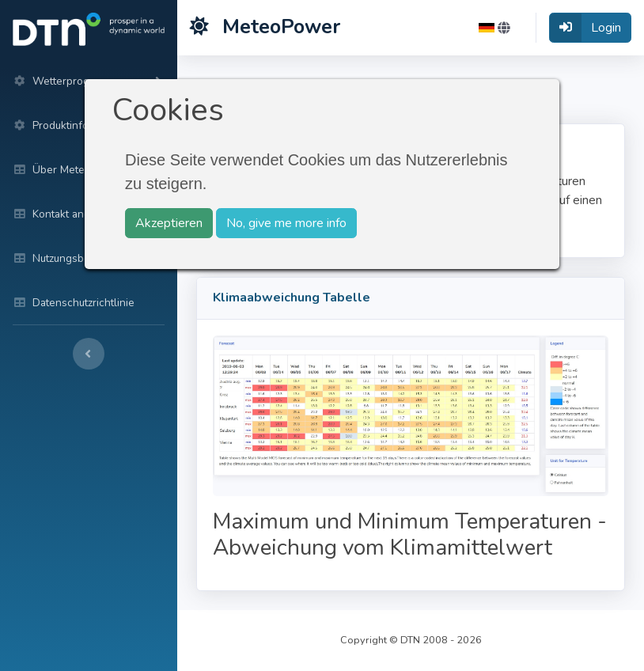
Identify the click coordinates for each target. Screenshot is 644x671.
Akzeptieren (169, 223)
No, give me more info (286, 223)
